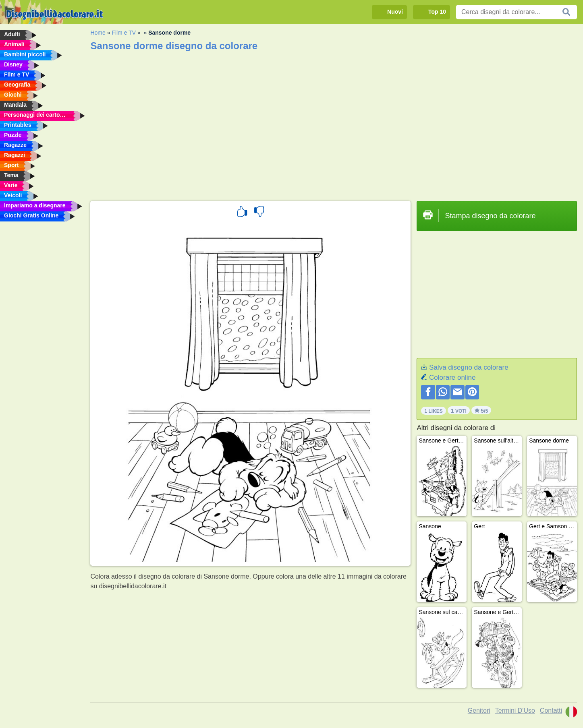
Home (98, 33)
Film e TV (124, 33)
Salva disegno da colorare (469, 367)
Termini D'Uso (515, 710)
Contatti (551, 710)
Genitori (479, 710)
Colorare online (452, 377)
